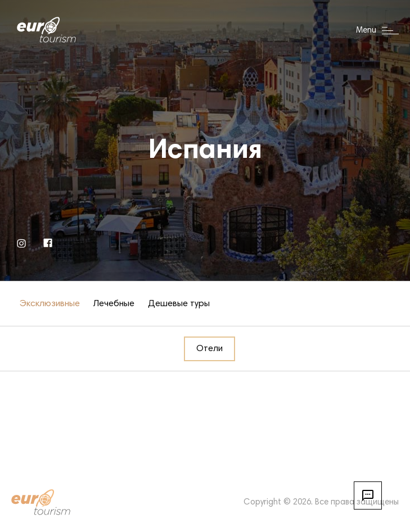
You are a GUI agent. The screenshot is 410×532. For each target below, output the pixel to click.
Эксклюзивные (50, 304)
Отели (209, 349)
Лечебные (114, 304)
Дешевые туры (179, 304)
